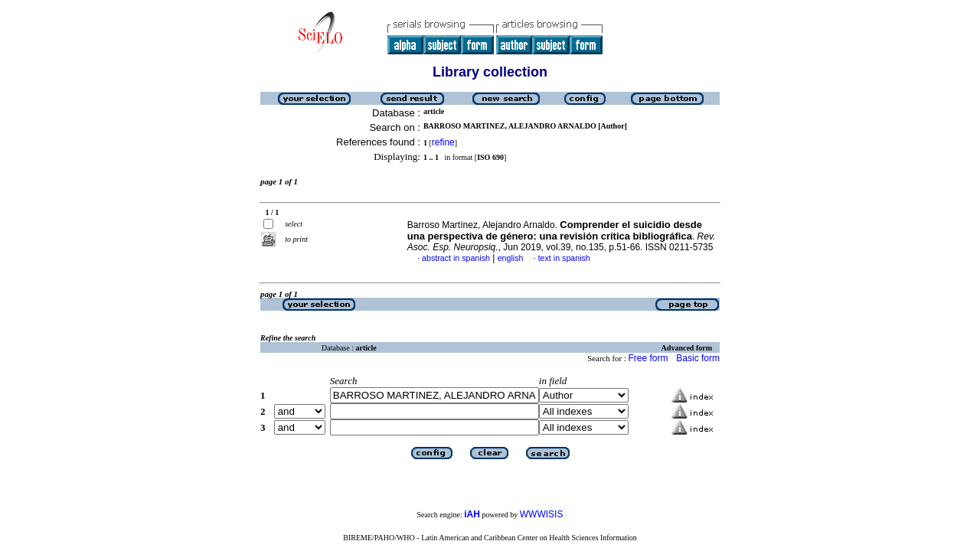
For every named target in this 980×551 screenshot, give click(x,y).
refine (443, 142)
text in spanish (564, 258)
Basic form (698, 358)
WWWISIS (542, 514)
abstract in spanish (456, 258)
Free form (648, 358)
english (511, 258)
